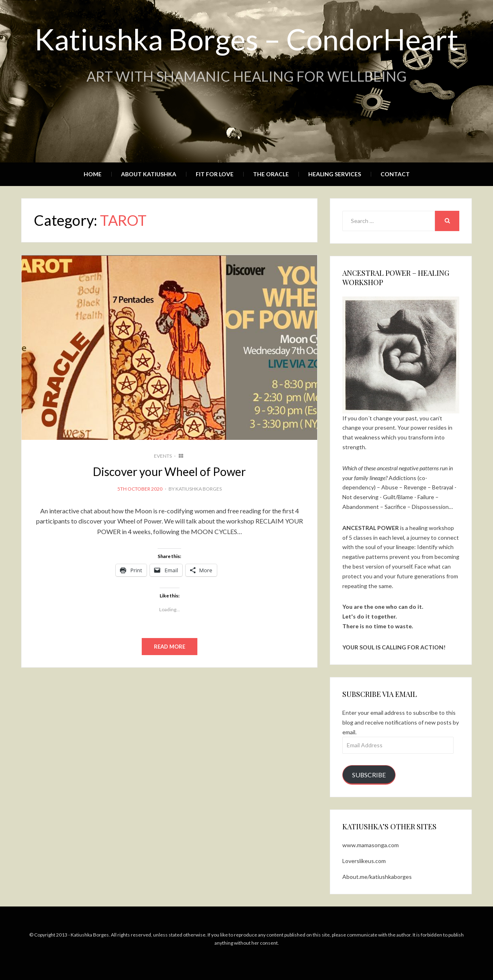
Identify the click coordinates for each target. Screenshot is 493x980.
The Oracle (271, 174)
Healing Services (335, 174)
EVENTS (163, 456)
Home (93, 174)
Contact (395, 174)
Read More (170, 647)
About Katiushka (149, 174)
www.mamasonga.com (371, 845)
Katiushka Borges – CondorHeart (246, 39)
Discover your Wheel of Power (169, 472)
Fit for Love (215, 174)
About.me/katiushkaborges (377, 877)
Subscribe (369, 775)
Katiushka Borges (199, 489)
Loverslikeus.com (364, 861)
